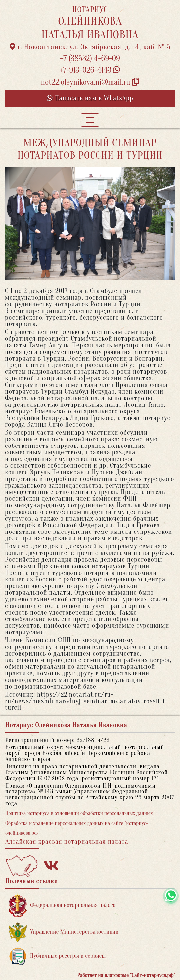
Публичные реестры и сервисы (57, 956)
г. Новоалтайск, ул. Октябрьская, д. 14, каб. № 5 (90, 47)
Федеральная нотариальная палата (62, 905)
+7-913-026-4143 (90, 70)
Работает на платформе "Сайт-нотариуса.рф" (126, 975)
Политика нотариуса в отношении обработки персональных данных (79, 813)
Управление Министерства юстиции (64, 932)
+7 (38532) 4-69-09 (90, 58)
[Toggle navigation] (90, 120)
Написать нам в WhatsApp (90, 98)
